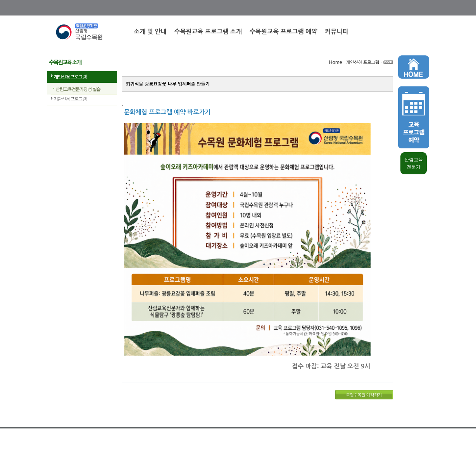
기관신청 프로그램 (70, 99)
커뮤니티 (336, 32)
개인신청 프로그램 (70, 77)
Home (335, 62)
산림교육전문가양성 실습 (78, 89)
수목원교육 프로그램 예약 (283, 32)
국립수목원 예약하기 (364, 395)
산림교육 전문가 (414, 163)
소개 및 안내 (150, 32)
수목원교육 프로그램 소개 (208, 32)
